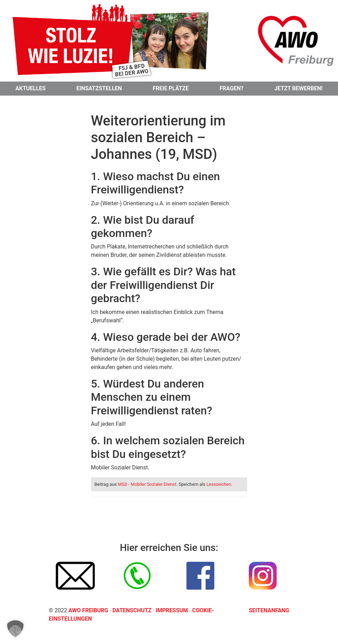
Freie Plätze (171, 88)
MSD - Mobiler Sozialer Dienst (147, 484)
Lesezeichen (219, 484)
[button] (15, 629)
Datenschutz (133, 610)
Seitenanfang (269, 610)
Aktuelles (30, 88)
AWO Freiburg (88, 610)
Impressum (172, 610)
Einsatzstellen (99, 88)
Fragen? (232, 88)
